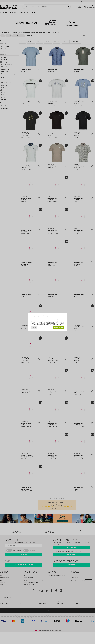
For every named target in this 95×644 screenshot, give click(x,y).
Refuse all (34, 327)
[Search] (68, 7)
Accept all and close (59, 327)
